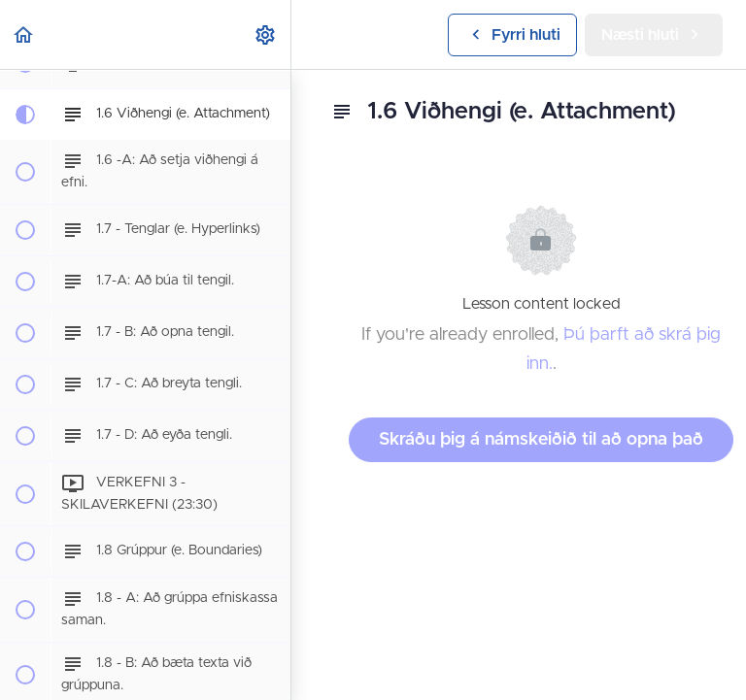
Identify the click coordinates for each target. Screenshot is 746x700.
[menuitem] (266, 34)
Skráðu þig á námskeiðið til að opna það (541, 440)
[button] (24, 34)
